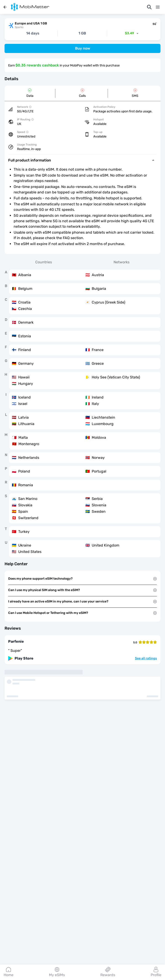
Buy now (83, 48)
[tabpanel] (82, 413)
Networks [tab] (122, 262)
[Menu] (158, 7)
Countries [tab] (44, 262)
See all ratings (146, 658)
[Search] (149, 7)
